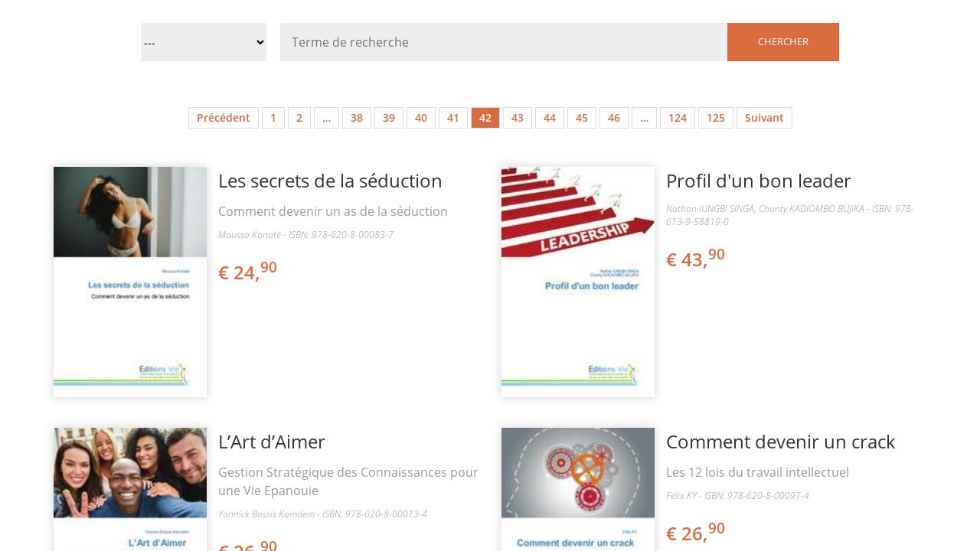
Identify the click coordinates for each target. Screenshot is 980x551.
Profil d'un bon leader (759, 180)
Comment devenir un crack (781, 441)
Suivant (764, 117)
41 (453, 117)
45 (582, 117)
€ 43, (697, 259)
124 (678, 117)
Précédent (224, 117)
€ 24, (249, 272)
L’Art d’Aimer (272, 441)
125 (716, 117)
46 (614, 117)
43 (518, 117)
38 (357, 117)
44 (550, 117)
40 (421, 117)
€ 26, (697, 533)
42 (485, 117)
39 (389, 117)
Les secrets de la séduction (330, 180)
